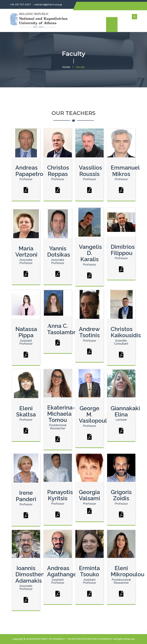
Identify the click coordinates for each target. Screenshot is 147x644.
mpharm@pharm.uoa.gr (48, 4)
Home (66, 67)
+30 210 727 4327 (20, 4)
